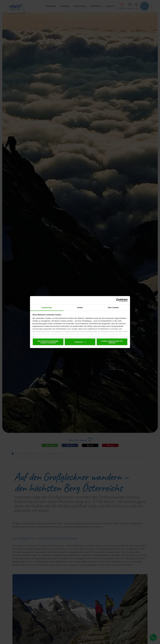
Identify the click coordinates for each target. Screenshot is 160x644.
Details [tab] (80, 307)
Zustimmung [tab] (47, 307)
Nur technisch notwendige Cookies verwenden (48, 342)
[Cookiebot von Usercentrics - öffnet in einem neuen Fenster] (118, 300)
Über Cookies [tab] (113, 307)
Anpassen (80, 342)
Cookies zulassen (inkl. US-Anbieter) (112, 342)
